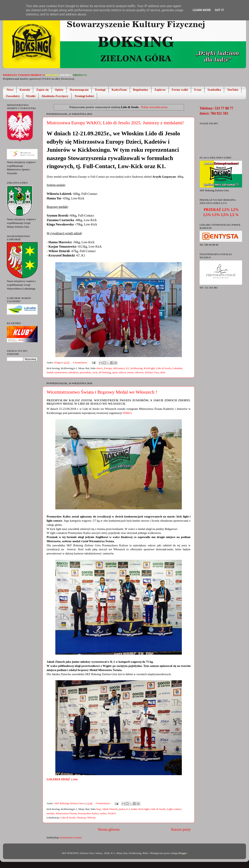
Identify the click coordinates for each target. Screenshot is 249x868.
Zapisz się (42, 90)
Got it (219, 10)
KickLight (149, 368)
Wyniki (31, 96)
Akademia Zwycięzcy (55, 96)
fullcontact (119, 368)
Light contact (174, 809)
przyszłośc (85, 372)
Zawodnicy (13, 96)
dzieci (100, 368)
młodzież (74, 372)
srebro (103, 813)
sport (115, 372)
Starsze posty (181, 829)
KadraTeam (119, 90)
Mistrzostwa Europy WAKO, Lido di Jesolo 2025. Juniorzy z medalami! (115, 123)
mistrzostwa (61, 372)
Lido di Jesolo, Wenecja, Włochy (78, 818)
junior (122, 809)
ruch (95, 372)
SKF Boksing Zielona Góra (69, 803)
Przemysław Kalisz (88, 813)
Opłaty (59, 90)
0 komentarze (80, 362)
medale (50, 813)
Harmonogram (79, 90)
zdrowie (139, 372)
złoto (163, 372)
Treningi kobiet (84, 96)
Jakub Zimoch (110, 809)
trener (130, 372)
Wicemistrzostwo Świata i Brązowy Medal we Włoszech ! (102, 392)
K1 (128, 368)
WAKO (127, 413)
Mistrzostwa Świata (66, 813)
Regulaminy (141, 90)
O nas (198, 90)
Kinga (58, 362)
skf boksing (105, 372)
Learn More (202, 10)
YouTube (233, 90)
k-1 (128, 809)
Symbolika (214, 90)
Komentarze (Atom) (71, 837)
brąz (99, 809)
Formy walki (180, 90)
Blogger (183, 853)
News (10, 90)
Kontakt (25, 90)
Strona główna (109, 829)
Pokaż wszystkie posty (154, 107)
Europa (108, 368)
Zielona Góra (152, 372)
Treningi (100, 90)
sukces (123, 372)
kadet (134, 809)
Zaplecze (160, 90)
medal (50, 372)
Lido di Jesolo (164, 368)
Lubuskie (177, 368)
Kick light (144, 809)
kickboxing (136, 368)
